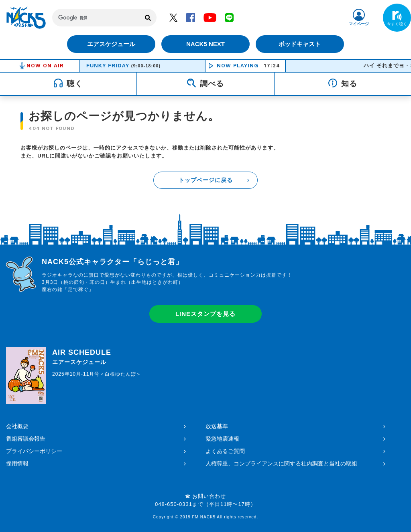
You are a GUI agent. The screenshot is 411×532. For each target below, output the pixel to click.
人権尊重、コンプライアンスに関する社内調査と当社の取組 (281, 463)
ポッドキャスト (300, 44)
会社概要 (17, 426)
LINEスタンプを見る (205, 314)
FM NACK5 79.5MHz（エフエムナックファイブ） (26, 18)
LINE (229, 17)
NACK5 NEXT (205, 44)
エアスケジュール (111, 44)
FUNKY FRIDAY (108, 66)
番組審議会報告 (26, 439)
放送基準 (217, 426)
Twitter (173, 17)
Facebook (191, 17)
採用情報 (17, 463)
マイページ (359, 24)
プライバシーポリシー (34, 451)
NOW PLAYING (238, 66)
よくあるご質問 (225, 451)
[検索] (96, 18)
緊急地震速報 (222, 439)
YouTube (210, 17)
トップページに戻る (206, 180)
